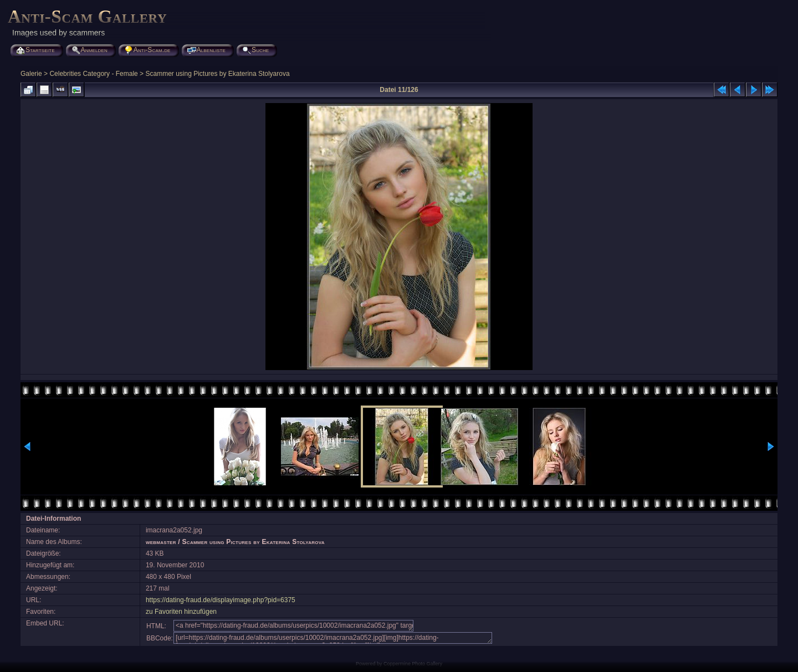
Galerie (31, 74)
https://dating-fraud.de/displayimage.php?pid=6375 (221, 600)
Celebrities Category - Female (93, 74)
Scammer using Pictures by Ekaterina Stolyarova (217, 74)
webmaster (161, 542)
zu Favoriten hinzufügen (181, 612)
